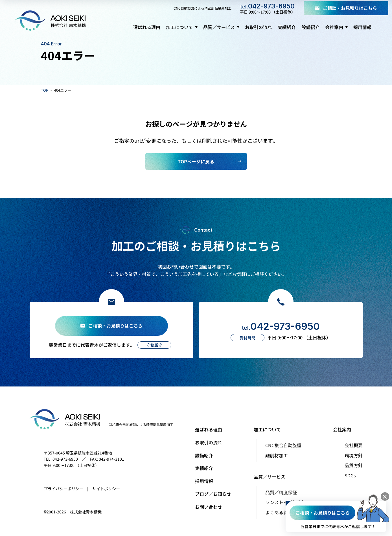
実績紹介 (204, 468)
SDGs (350, 475)
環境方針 (354, 455)
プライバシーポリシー (63, 489)
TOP (45, 90)
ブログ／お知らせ (213, 494)
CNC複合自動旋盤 (283, 445)
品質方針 (354, 465)
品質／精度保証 (281, 492)
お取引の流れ (209, 442)
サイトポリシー (106, 489)
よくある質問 (279, 512)
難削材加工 (277, 455)
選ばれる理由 (209, 429)
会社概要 (354, 445)
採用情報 (204, 481)
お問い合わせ (209, 507)
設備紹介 (204, 455)
